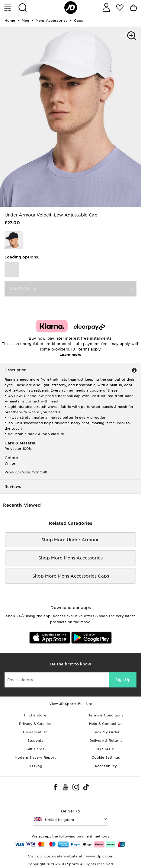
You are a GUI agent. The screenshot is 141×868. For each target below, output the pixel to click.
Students (35, 741)
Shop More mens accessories (70, 558)
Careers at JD (35, 732)
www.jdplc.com (99, 856)
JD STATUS (106, 749)
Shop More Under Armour (71, 540)
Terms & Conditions (106, 715)
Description (16, 370)
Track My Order (106, 732)
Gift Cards (35, 749)
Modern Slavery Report (35, 757)
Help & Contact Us (106, 724)
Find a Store (35, 715)
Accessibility (106, 766)
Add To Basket (24, 289)
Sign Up (123, 680)
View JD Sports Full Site (71, 704)
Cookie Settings (106, 757)
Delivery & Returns (106, 741)
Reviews (13, 487)
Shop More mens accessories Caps (71, 576)
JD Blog (35, 766)
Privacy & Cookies (35, 724)
